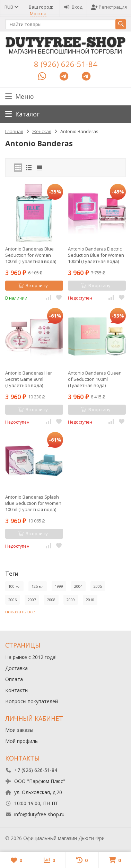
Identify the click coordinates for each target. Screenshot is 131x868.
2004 (78, 586)
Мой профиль (21, 741)
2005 (98, 586)
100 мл (14, 586)
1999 (59, 586)
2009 (71, 600)
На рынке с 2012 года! (31, 657)
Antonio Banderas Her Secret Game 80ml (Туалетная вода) (29, 379)
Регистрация (109, 7)
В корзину (33, 285)
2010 (90, 600)
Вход (73, 7)
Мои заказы (19, 730)
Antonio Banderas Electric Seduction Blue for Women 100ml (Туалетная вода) (96, 255)
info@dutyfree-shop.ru (39, 814)
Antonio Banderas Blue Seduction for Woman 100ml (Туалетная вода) (31, 255)
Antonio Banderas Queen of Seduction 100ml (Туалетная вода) (95, 379)
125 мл (38, 586)
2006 (12, 600)
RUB (11, 7)
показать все (20, 612)
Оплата (14, 679)
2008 (51, 600)
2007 (32, 600)
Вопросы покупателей (32, 701)
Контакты (17, 690)
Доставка (16, 668)
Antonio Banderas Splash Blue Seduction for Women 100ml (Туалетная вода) (33, 503)
